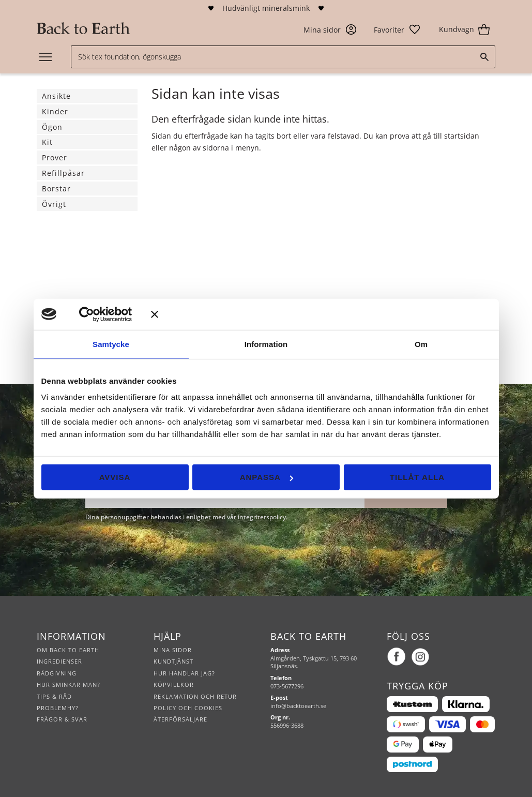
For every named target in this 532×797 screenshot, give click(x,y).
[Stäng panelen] (321, 314)
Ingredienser (59, 661)
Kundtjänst (173, 661)
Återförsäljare (180, 719)
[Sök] (485, 57)
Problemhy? (58, 708)
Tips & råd (54, 696)
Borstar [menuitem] (56, 189)
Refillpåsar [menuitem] (63, 173)
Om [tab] (421, 344)
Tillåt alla (417, 477)
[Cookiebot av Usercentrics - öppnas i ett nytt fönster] (102, 314)
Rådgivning (57, 673)
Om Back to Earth (68, 650)
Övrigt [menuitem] (54, 204)
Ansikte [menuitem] (56, 96)
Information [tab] (266, 344)
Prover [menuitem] (55, 157)
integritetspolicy (262, 517)
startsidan (462, 136)
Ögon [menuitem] (52, 127)
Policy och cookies (188, 708)
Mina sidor (173, 650)
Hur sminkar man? (69, 685)
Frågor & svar (62, 719)
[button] (397, 29)
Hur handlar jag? (184, 673)
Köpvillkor (174, 685)
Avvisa (115, 477)
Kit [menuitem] (47, 142)
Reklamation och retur (195, 696)
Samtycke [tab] (111, 344)
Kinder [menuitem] (55, 111)
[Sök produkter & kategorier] (283, 57)
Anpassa (267, 477)
